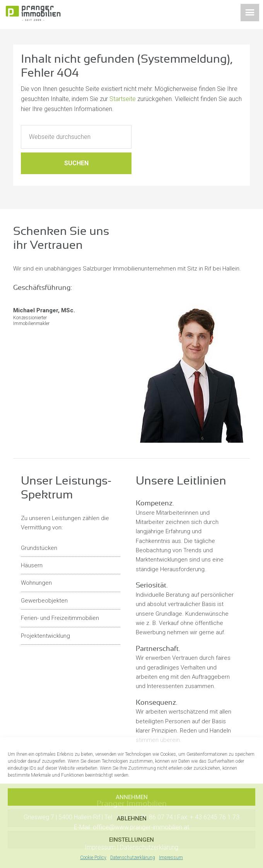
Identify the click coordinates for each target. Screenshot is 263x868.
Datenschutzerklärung (133, 858)
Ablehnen (132, 818)
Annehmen (132, 797)
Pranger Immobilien (44, 16)
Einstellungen (131, 840)
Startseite (123, 99)
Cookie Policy (93, 858)
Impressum (171, 858)
